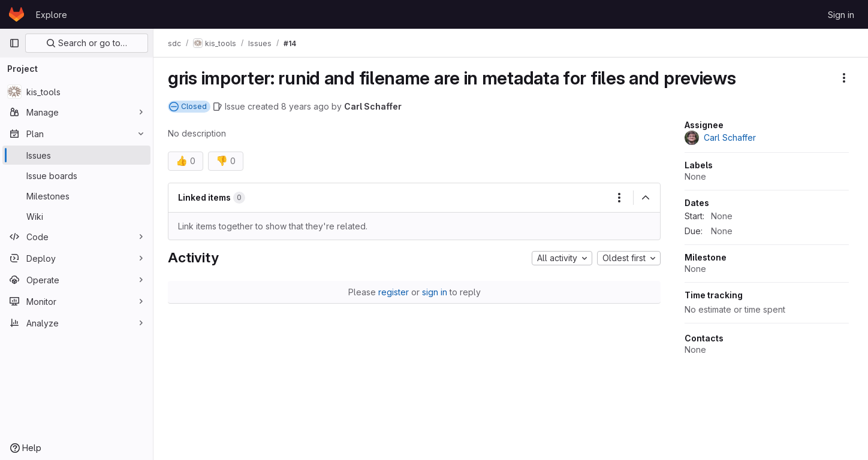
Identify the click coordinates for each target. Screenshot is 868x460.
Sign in (841, 15)
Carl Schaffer (373, 106)
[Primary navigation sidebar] (14, 43)
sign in (435, 292)
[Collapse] (646, 198)
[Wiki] (76, 216)
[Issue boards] (76, 175)
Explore (52, 15)
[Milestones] (76, 196)
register (394, 292)
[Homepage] (16, 14)
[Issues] (76, 155)
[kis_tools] (76, 92)
